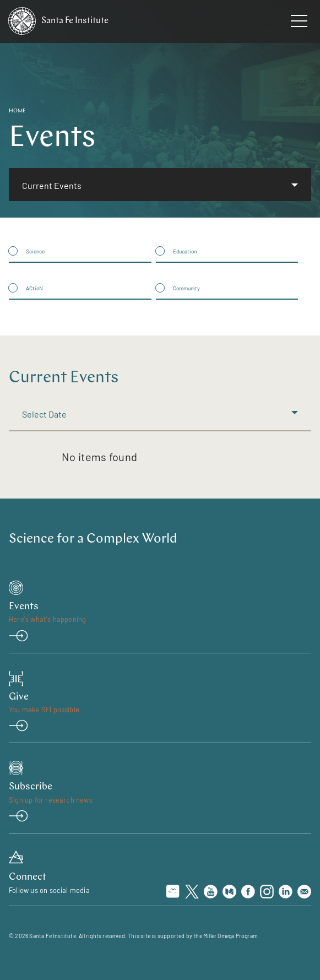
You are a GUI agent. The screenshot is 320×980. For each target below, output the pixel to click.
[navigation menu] (299, 23)
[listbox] (160, 184)
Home (17, 111)
